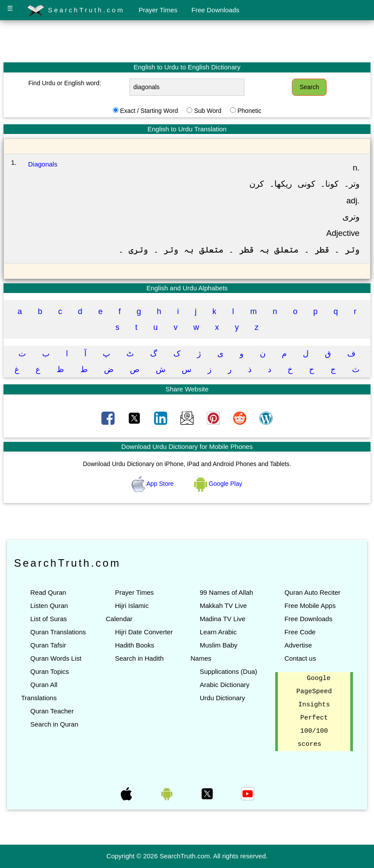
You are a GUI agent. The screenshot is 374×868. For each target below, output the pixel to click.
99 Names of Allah (227, 592)
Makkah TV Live (223, 606)
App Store (153, 484)
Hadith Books (135, 645)
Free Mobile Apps (310, 606)
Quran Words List (56, 658)
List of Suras (49, 619)
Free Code (300, 632)
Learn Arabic (218, 632)
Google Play (218, 484)
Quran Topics (50, 671)
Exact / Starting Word (149, 111)
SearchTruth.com (76, 11)
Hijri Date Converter (144, 632)
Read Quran (48, 592)
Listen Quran (49, 606)
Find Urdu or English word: (65, 83)
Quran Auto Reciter (313, 592)
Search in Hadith (139, 658)
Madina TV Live (223, 619)
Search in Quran (54, 724)
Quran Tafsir (48, 645)
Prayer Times (158, 10)
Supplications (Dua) (228, 671)
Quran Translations (58, 632)
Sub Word (208, 111)
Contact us (300, 658)
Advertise (298, 645)
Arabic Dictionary (225, 685)
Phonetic (249, 111)
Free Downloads (215, 10)
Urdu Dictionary (222, 698)
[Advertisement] (187, 41)
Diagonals (43, 164)
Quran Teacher (52, 711)
